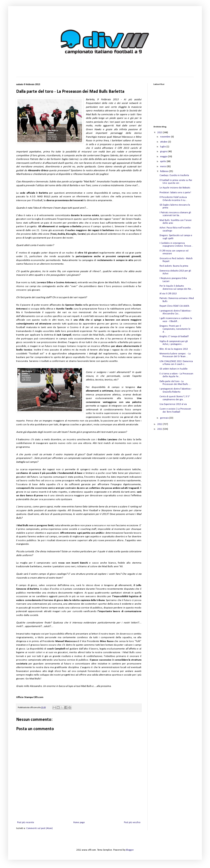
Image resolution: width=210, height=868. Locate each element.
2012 (160, 424)
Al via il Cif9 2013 (168, 294)
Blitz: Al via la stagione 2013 (174, 349)
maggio (164, 157)
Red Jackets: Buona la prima (174, 266)
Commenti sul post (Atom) (39, 828)
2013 (160, 133)
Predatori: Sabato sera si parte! (175, 193)
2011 (160, 429)
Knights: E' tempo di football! (174, 337)
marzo (163, 167)
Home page (79, 823)
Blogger (130, 850)
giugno (164, 152)
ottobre (164, 142)
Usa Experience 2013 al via (173, 404)
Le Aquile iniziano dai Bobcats (175, 188)
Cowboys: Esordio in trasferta (174, 175)
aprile (163, 162)
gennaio (165, 418)
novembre (166, 137)
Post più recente (26, 823)
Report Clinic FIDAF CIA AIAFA (174, 306)
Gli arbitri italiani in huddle (174, 369)
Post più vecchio (132, 823)
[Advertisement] (167, 498)
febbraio (165, 171)
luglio (163, 147)
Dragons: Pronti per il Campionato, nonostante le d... (175, 329)
